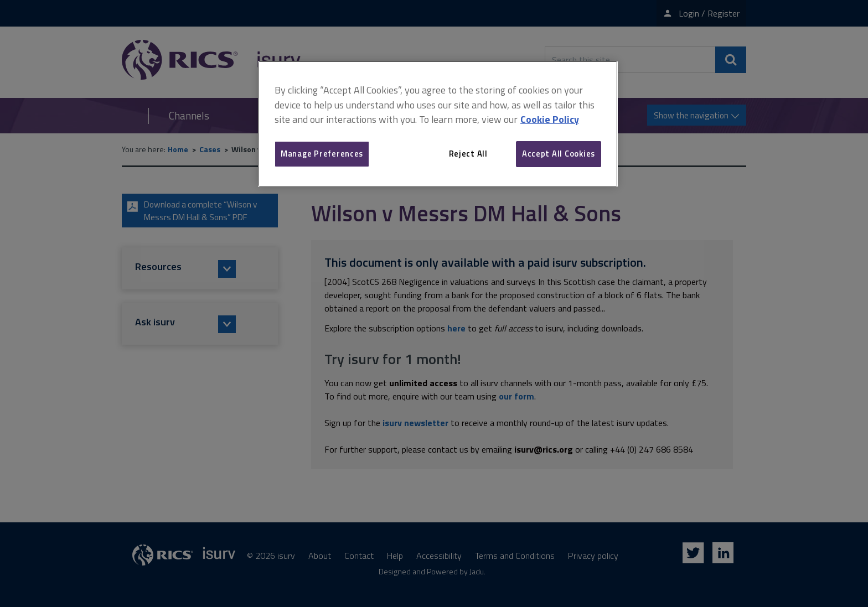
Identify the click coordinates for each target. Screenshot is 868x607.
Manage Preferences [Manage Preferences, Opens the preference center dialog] (322, 154)
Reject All (468, 154)
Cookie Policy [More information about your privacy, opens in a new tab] (550, 119)
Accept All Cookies (559, 154)
